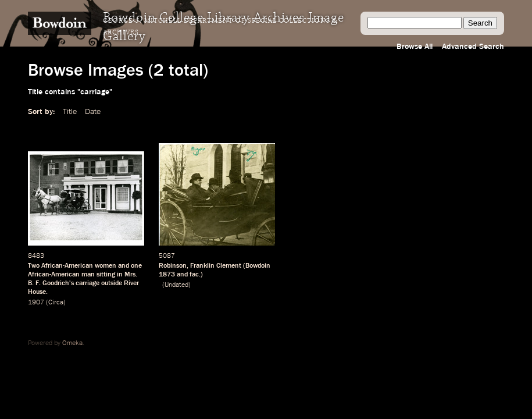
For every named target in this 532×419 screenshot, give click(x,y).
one (136, 266)
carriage (88, 283)
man (88, 275)
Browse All (415, 47)
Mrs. (131, 275)
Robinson (173, 266)
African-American (54, 275)
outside (112, 283)
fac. (195, 275)
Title (70, 112)
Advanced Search (473, 47)
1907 (36, 303)
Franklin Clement (216, 266)
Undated (176, 285)
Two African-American (60, 266)
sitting (106, 275)
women (106, 266)
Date (93, 112)
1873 (167, 275)
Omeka (72, 343)
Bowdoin (258, 266)
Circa (56, 303)
